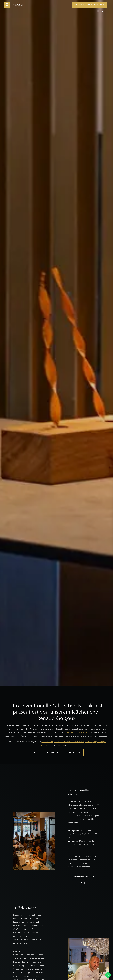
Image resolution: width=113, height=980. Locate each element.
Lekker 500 (60, 745)
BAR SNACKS (75, 753)
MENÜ (35, 753)
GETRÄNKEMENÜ (53, 753)
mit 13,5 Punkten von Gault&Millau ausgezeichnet (73, 742)
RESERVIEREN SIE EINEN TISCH (83, 880)
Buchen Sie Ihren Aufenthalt (90, 5)
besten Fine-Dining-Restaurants (77, 732)
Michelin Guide (47, 742)
